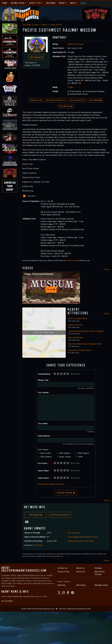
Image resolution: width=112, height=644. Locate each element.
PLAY (51, 290)
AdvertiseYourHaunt (10, 186)
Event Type (35, 3)
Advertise (61, 585)
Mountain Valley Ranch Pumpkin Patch (85, 344)
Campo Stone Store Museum (39, 274)
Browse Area (17, 3)
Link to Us (80, 572)
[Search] (95, 3)
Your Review (44, 393)
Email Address (44, 436)
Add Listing (81, 585)
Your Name (43, 424)
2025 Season (46, 457)
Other (80, 457)
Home (5, 3)
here (61, 556)
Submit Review (66, 493)
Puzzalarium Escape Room (79, 350)
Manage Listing (101, 585)
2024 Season (84, 453)
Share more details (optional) (51, 484)
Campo (44, 25)
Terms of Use (63, 572)
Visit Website (36, 57)
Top (106, 269)
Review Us (36, 100)
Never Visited (65, 457)
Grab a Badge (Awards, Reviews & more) (83, 537)
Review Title (44, 380)
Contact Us (62, 568)
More (73, 3)
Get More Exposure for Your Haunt (81, 541)
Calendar (51, 3)
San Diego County (31, 25)
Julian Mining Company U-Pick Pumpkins (86, 331)
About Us (80, 568)
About (62, 3)
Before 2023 (46, 453)
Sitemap (98, 568)
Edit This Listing (74, 533)
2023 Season (65, 453)
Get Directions (77, 100)
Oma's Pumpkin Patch (78, 318)
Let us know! (7, 601)
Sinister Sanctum (75, 325)
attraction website (72, 260)
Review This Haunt (76, 44)
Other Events (56, 25)
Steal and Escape (75, 337)
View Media (95, 100)
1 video (70, 87)
